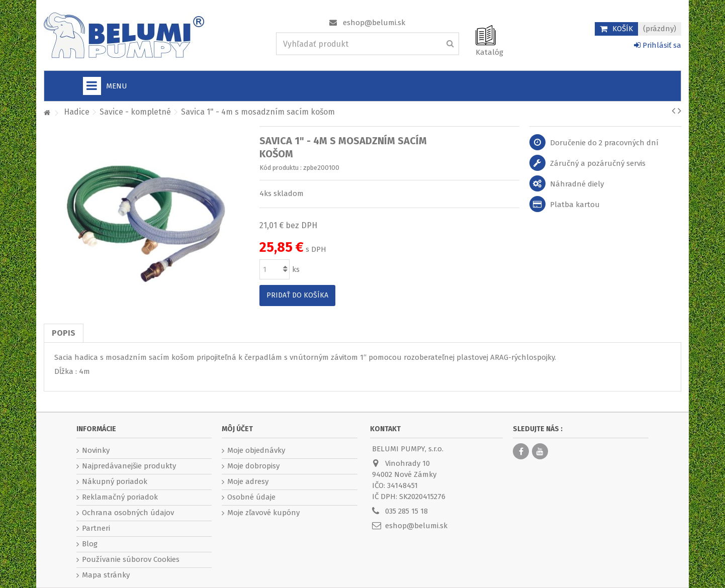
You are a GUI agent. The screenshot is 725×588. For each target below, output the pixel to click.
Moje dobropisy (253, 466)
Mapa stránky (106, 575)
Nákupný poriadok (115, 481)
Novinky (96, 450)
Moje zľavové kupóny (263, 513)
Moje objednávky (256, 450)
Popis (64, 333)
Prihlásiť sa (658, 45)
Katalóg (489, 52)
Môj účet (237, 429)
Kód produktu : (281, 168)
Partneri (96, 528)
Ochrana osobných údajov (128, 513)
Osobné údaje (251, 497)
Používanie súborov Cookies (131, 559)
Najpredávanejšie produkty (129, 466)
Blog (90, 544)
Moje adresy (248, 481)
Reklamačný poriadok (120, 497)
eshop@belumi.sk (374, 23)
